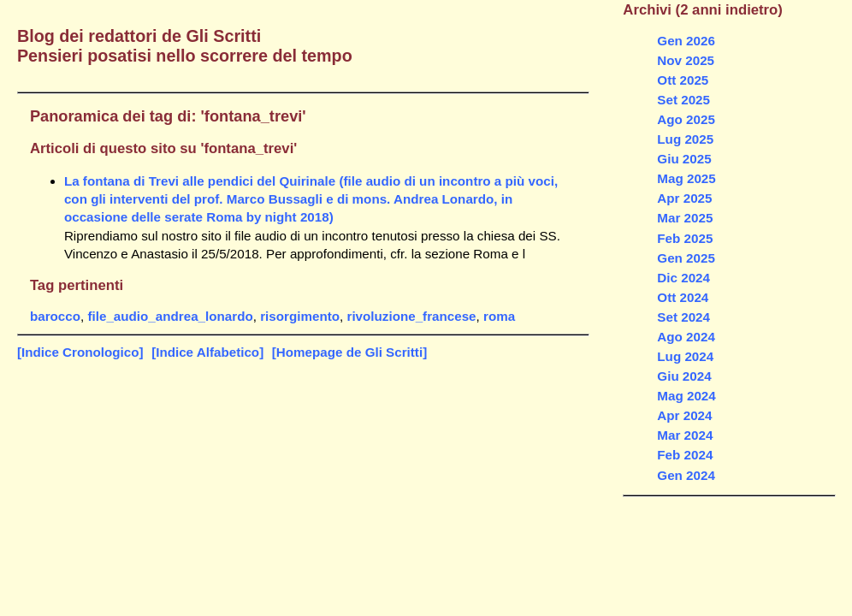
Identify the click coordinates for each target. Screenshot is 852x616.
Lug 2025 (685, 139)
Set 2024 (683, 317)
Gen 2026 (686, 41)
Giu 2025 (684, 159)
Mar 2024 (685, 435)
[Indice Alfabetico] (207, 352)
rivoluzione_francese (411, 316)
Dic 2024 (683, 278)
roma (499, 316)
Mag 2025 (686, 178)
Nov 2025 (686, 60)
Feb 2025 (685, 238)
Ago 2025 (686, 119)
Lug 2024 (685, 356)
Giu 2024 (684, 376)
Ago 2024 (686, 337)
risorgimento (300, 316)
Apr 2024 (684, 415)
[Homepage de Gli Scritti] (349, 352)
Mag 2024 (686, 396)
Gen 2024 (686, 475)
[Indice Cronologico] (80, 352)
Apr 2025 (684, 198)
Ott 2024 (683, 297)
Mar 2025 (685, 218)
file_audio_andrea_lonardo (170, 316)
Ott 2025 (683, 80)
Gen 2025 (686, 258)
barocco (55, 316)
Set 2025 (683, 100)
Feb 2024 (685, 455)
